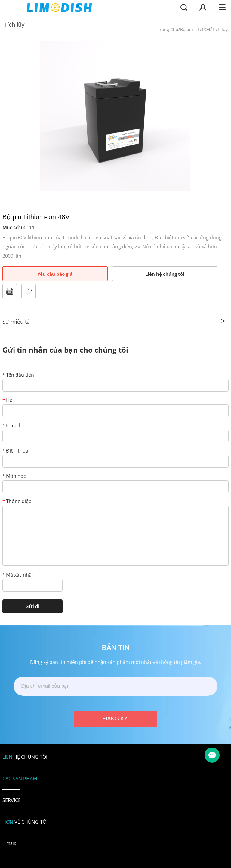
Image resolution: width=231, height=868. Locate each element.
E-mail (11, 426)
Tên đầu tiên (18, 375)
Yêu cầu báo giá (55, 274)
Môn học (14, 476)
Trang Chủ (168, 29)
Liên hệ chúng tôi (165, 274)
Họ (8, 401)
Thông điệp (17, 502)
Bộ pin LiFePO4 (195, 29)
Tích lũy (220, 29)
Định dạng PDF (10, 291)
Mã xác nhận (18, 575)
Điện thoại (16, 451)
